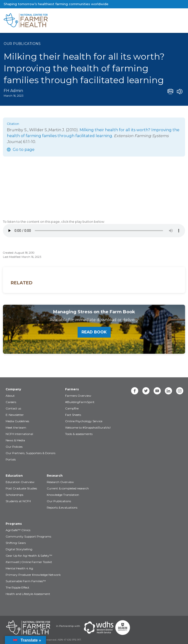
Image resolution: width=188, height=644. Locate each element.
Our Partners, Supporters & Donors (30, 453)
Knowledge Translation (63, 495)
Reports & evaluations (62, 507)
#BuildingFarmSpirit (80, 402)
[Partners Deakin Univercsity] (123, 628)
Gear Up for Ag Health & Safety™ (29, 556)
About (10, 396)
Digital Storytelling (19, 549)
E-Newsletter (15, 415)
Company (13, 389)
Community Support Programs (28, 536)
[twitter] (146, 391)
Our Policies (14, 447)
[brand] (78, 21)
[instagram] (180, 391)
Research (55, 476)
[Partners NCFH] (28, 628)
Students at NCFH (18, 501)
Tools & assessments (79, 434)
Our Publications (22, 44)
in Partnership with (68, 626)
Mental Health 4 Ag (19, 568)
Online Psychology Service (84, 421)
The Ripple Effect (18, 587)
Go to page (24, 150)
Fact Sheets (73, 415)
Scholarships (14, 495)
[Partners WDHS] (99, 628)
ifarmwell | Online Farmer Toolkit (29, 562)
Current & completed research (68, 488)
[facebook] (135, 391)
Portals (11, 459)
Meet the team (16, 427)
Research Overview (60, 482)
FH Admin (13, 91)
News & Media (15, 440)
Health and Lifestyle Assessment (28, 594)
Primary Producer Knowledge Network (33, 575)
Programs (14, 524)
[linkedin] (168, 391)
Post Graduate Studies (21, 488)
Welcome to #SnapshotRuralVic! (88, 427)
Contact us (13, 408)
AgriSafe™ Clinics (18, 530)
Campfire (72, 408)
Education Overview (20, 482)
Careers (11, 402)
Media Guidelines (17, 421)
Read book (94, 332)
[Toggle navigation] (164, 21)
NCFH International (19, 434)
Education (14, 476)
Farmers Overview (78, 396)
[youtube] (157, 391)
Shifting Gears (16, 543)
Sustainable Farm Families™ (26, 581)
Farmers (72, 389)
